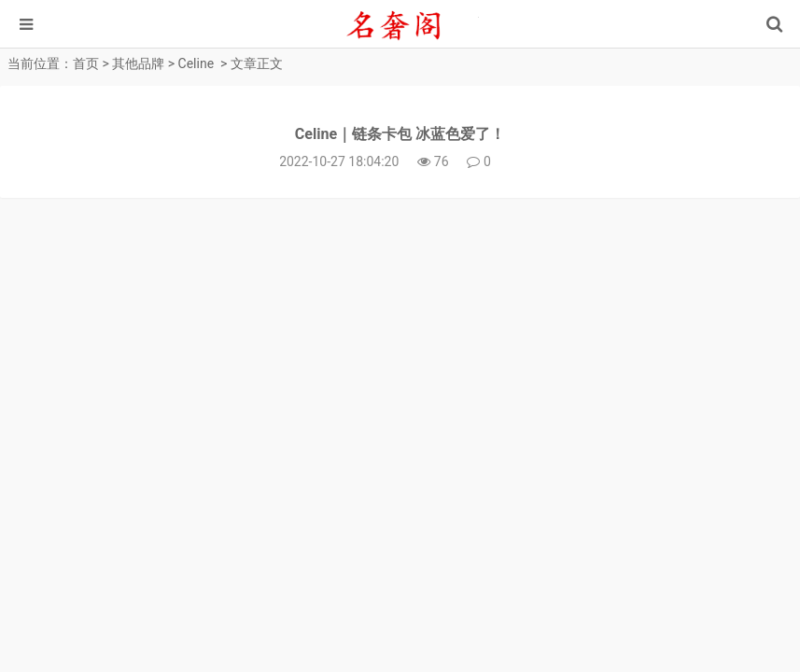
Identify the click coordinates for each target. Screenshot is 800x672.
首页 (86, 63)
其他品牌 (138, 63)
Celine (196, 63)
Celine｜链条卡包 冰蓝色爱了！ (400, 134)
